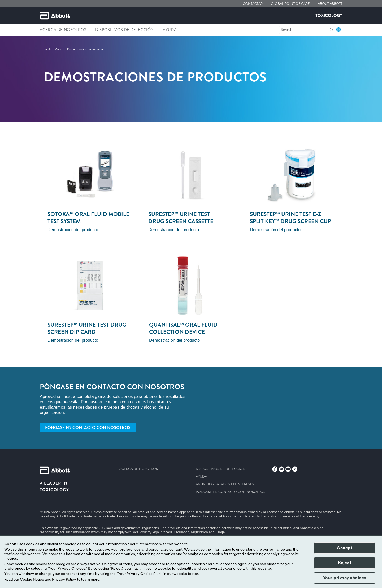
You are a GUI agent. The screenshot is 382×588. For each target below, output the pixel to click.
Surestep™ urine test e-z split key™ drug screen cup (290, 218)
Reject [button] (345, 563)
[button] (331, 29)
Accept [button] (345, 548)
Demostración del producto (73, 230)
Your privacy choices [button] (345, 578)
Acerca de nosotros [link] (63, 30)
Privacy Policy (64, 580)
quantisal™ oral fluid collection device (183, 328)
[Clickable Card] (90, 175)
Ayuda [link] (170, 30)
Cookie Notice (32, 580)
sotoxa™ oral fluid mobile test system (88, 218)
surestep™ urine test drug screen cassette (181, 218)
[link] (48, 49)
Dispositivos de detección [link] (125, 30)
